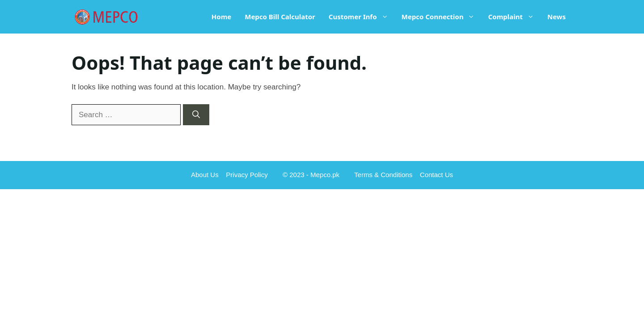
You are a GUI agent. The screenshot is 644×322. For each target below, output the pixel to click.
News (557, 17)
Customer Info (362, 17)
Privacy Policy (247, 175)
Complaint (514, 17)
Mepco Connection (442, 17)
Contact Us (436, 175)
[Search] (196, 115)
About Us (205, 175)
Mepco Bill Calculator (280, 17)
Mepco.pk (325, 175)
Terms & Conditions (383, 175)
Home (221, 17)
